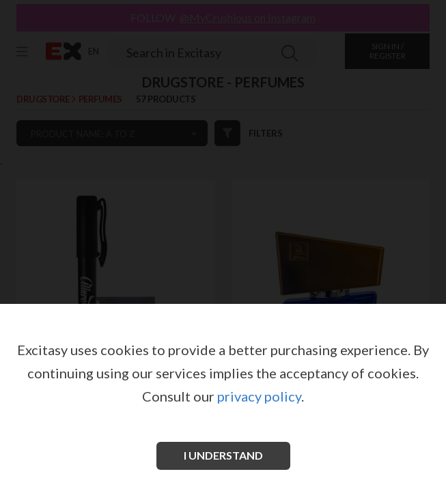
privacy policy (259, 396)
